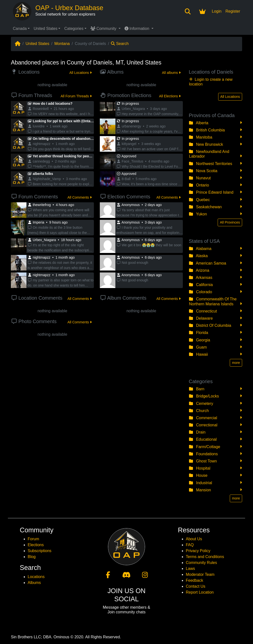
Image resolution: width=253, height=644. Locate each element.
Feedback (194, 580)
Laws (190, 569)
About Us (194, 539)
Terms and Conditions (205, 557)
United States (45, 29)
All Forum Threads (76, 96)
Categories (74, 29)
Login (217, 11)
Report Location (200, 592)
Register (233, 11)
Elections (36, 545)
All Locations (81, 73)
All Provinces (230, 222)
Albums (34, 583)
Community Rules (201, 563)
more (236, 363)
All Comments (80, 197)
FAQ (190, 545)
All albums (171, 73)
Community (104, 29)
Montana (62, 44)
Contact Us (196, 586)
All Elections (170, 96)
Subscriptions (40, 551)
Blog (32, 557)
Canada (20, 29)
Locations (36, 577)
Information (137, 29)
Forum (33, 539)
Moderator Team (200, 574)
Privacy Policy (198, 551)
